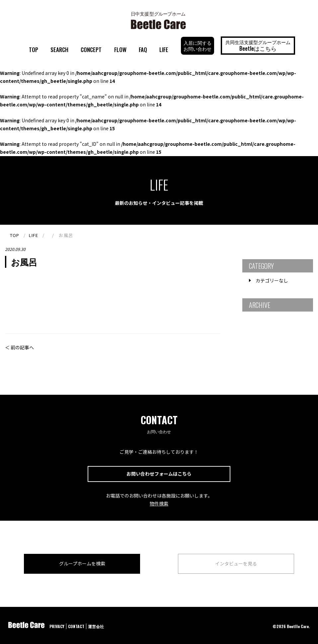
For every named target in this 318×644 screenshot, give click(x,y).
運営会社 (96, 626)
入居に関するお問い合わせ (198, 46)
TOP (34, 50)
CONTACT (76, 626)
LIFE (164, 50)
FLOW (120, 50)
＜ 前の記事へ (19, 347)
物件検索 (159, 503)
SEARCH (59, 50)
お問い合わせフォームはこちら (159, 474)
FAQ (143, 50)
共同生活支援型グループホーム (258, 45)
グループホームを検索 (82, 563)
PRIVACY (57, 626)
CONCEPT (91, 50)
